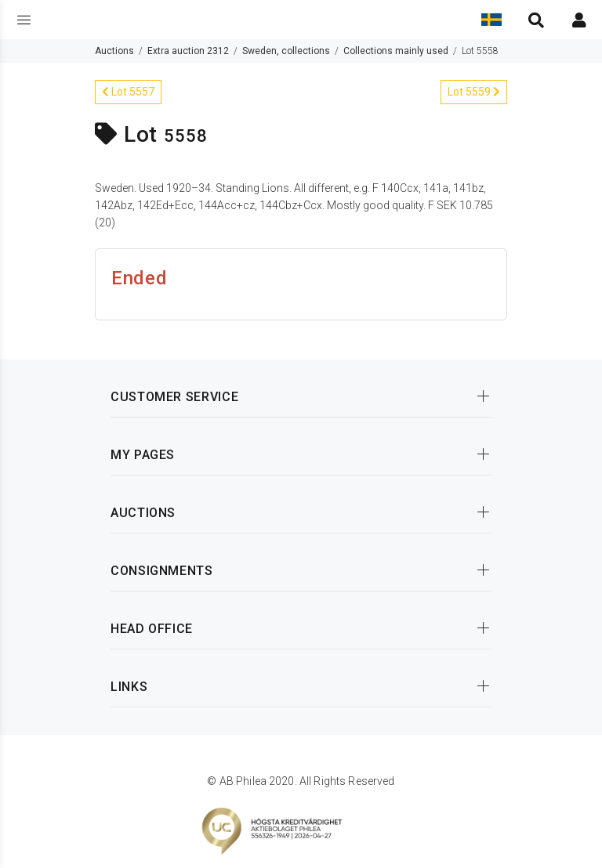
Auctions (114, 51)
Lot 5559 (474, 92)
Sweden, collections (286, 51)
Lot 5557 (128, 92)
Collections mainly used (396, 51)
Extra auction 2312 (188, 51)
